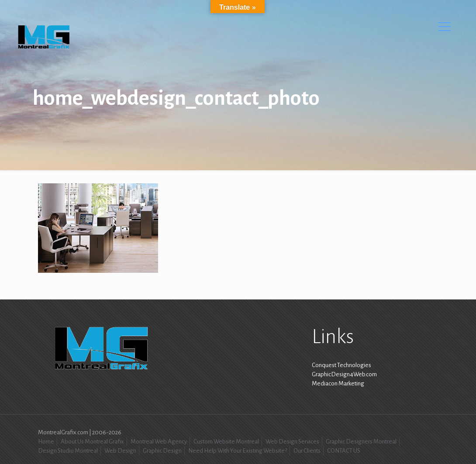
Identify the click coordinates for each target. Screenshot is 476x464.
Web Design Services (292, 442)
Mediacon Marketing (338, 383)
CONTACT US (344, 451)
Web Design (120, 451)
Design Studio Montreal (68, 451)
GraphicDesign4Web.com (344, 374)
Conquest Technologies (341, 365)
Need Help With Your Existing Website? (238, 451)
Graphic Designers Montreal (361, 442)
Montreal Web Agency (159, 442)
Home (46, 442)
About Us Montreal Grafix (92, 442)
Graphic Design (162, 451)
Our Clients (307, 451)
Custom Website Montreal (226, 442)
